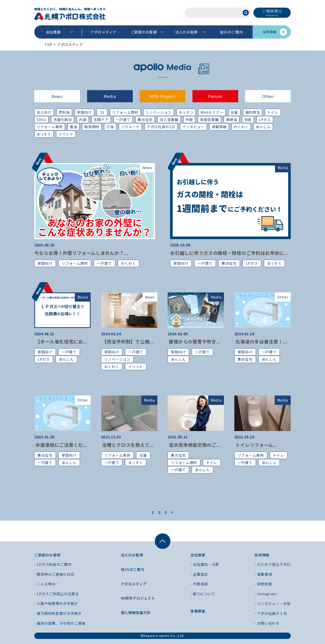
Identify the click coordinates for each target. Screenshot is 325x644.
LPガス (265, 120)
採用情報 (270, 32)
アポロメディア (103, 32)
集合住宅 (145, 120)
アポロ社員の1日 (161, 127)
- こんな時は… (47, 584)
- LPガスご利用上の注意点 (57, 594)
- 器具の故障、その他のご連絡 (60, 623)
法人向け (44, 112)
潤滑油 (232, 120)
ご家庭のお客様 (144, 32)
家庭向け (84, 112)
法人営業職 (169, 120)
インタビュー (193, 127)
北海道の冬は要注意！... (261, 341)
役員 (248, 120)
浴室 (234, 112)
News (57, 96)
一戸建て (123, 120)
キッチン (186, 112)
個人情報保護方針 (136, 613)
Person (215, 96)
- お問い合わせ (267, 623)
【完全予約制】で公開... (128, 341)
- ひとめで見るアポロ (273, 564)
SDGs (41, 120)
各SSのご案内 (231, 32)
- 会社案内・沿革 (205, 564)
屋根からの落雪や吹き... (194, 341)
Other (268, 96)
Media (110, 96)
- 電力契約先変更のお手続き (58, 613)
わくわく (241, 127)
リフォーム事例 (50, 127)
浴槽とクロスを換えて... (127, 445)
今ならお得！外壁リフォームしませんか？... (81, 253)
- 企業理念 (199, 574)
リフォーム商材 (125, 112)
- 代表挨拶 (199, 584)
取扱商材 (92, 127)
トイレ (273, 112)
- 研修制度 (263, 584)
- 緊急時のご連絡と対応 (54, 574)
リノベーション (159, 112)
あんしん (263, 127)
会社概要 (53, 32)
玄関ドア (101, 120)
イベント (66, 134)
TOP (48, 44)
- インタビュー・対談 (273, 603)
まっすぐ (44, 134)
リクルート (131, 127)
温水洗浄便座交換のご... (194, 445)
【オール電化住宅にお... (61, 341)
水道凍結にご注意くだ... (61, 445)
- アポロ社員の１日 (271, 613)
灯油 (110, 127)
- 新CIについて (203, 594)
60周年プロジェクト (138, 598)
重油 (74, 127)
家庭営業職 (209, 120)
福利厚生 (253, 112)
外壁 (189, 120)
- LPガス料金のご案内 (53, 564)
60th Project (162, 96)
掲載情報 (219, 127)
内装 (83, 120)
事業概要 (198, 611)
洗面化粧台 (63, 120)
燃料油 (64, 112)
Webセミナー (212, 112)
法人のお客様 (186, 32)
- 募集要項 (263, 574)
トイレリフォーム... (256, 445)
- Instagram (266, 594)
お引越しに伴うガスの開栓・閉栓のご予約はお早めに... (229, 253)
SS (102, 112)
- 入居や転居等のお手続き (56, 603)
